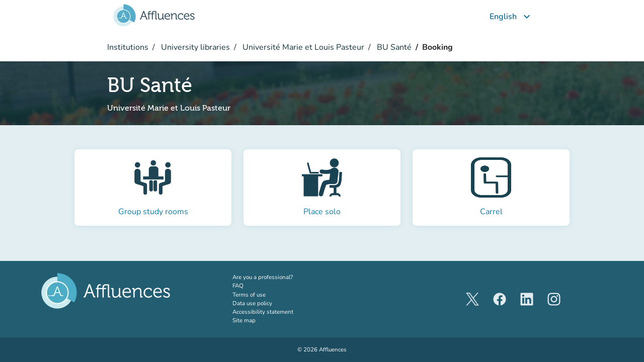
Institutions (128, 47)
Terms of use (249, 295)
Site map (244, 320)
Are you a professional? (275, 277)
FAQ (238, 286)
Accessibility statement (263, 312)
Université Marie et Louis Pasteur (302, 47)
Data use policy (252, 303)
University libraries (194, 47)
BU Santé (393, 47)
